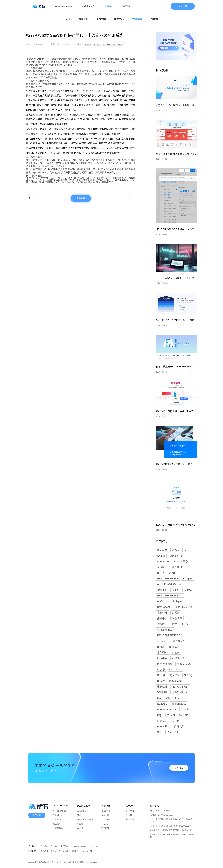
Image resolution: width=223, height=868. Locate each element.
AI (158, 584)
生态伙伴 (162, 687)
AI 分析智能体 (59, 811)
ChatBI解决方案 (183, 607)
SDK (160, 732)
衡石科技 (162, 550)
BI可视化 (174, 647)
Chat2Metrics (165, 630)
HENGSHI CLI (180, 687)
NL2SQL (189, 675)
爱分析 (176, 721)
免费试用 (183, 6)
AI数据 (161, 670)
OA (159, 698)
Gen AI (171, 715)
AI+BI (172, 573)
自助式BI (162, 721)
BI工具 (161, 573)
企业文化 (130, 811)
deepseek (163, 641)
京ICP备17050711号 (64, 862)
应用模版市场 (165, 664)
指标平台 (162, 590)
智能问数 (162, 692)
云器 (79, 815)
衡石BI (176, 550)
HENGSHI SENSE (168, 579)
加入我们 (130, 815)
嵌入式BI (177, 567)
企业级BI (162, 567)
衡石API (184, 715)
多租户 (176, 653)
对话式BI (177, 618)
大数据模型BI (185, 664)
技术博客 (137, 19)
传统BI (161, 624)
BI (185, 550)
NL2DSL (162, 704)
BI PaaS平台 (181, 562)
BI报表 (161, 647)
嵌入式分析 (179, 641)
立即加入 (179, 768)
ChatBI (161, 556)
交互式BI (174, 675)
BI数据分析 (176, 556)
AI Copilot (163, 601)
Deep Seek (176, 670)
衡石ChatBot (179, 704)
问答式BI (179, 726)
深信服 (80, 828)
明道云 (80, 824)
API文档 (101, 19)
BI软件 (161, 681)
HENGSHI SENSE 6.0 (170, 596)
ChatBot (186, 709)
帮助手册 (83, 19)
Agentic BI (163, 562)
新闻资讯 (130, 819)
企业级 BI (57, 815)
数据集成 (57, 824)
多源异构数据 (180, 692)
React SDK (173, 732)
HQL (160, 715)
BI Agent (188, 579)
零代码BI (162, 653)
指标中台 (162, 618)
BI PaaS (189, 590)
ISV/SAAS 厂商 (173, 584)
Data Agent (163, 607)
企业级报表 (58, 828)
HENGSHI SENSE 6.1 (170, 635)
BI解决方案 (176, 681)
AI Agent (178, 601)
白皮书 (154, 19)
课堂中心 (119, 19)
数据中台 (162, 658)
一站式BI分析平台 (179, 624)
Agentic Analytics (167, 709)
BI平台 (176, 590)
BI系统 (176, 613)
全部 (68, 19)
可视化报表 (178, 658)
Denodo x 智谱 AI (85, 819)
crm (168, 698)
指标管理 (162, 613)
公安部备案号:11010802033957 (86, 862)
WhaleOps (82, 811)
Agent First (163, 726)
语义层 (161, 675)
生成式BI (179, 698)
